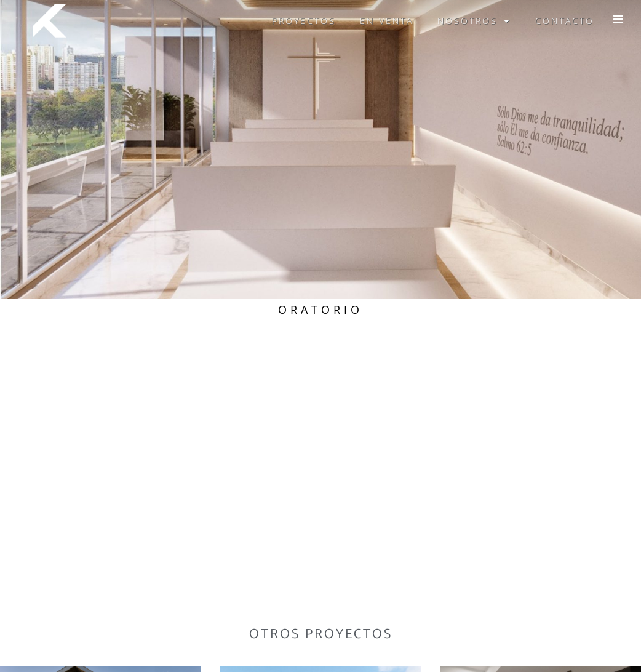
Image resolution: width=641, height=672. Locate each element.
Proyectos (304, 21)
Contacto (565, 21)
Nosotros (474, 21)
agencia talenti (536, 661)
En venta (387, 21)
